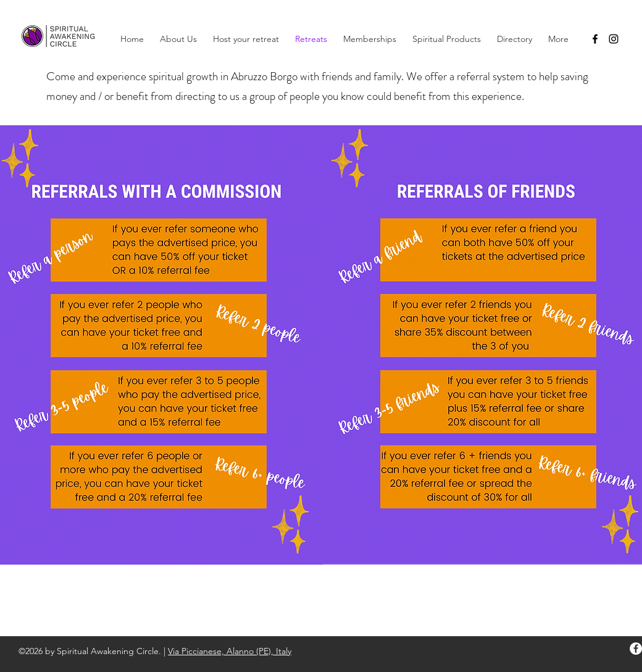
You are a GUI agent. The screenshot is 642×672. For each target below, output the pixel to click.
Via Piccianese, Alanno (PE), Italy (230, 651)
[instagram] (614, 39)
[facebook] (595, 39)
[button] (370, 39)
